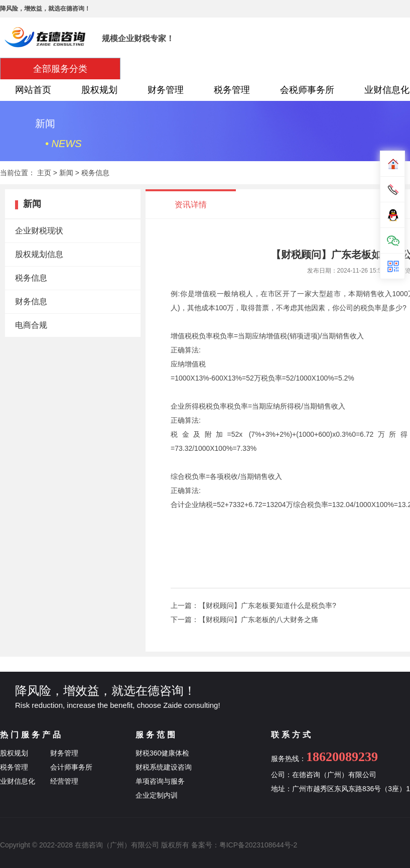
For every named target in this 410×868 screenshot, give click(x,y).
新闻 (66, 173)
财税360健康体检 (162, 753)
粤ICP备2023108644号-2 (258, 845)
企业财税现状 (39, 231)
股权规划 (99, 90)
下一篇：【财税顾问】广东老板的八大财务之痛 (244, 619)
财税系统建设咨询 (164, 767)
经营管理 (64, 781)
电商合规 (31, 325)
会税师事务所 (307, 90)
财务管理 (166, 90)
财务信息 (31, 301)
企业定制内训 (157, 795)
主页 (44, 173)
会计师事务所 (71, 767)
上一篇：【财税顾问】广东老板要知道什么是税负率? (253, 605)
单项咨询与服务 (160, 781)
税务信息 (95, 173)
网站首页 (33, 90)
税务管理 (232, 90)
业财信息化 (18, 781)
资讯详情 (191, 205)
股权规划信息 (39, 254)
